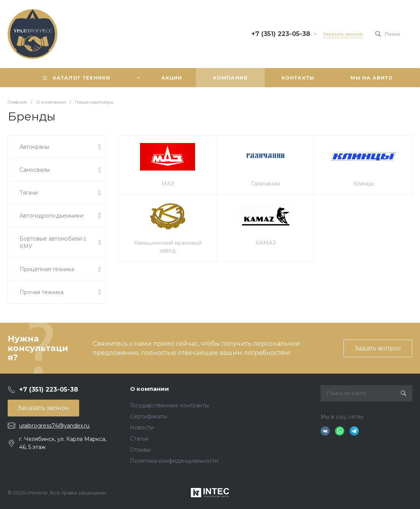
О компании (150, 389)
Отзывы (140, 450)
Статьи (139, 439)
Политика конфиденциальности (174, 461)
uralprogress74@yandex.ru (54, 426)
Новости (142, 428)
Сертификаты (149, 416)
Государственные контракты (169, 405)
